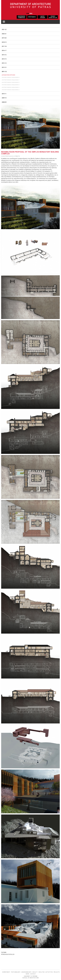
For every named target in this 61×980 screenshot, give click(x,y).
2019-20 (4, 38)
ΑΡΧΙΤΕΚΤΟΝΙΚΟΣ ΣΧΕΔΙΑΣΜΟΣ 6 (11, 82)
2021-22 (4, 30)
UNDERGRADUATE (26, 972)
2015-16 (4, 55)
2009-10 (4, 98)
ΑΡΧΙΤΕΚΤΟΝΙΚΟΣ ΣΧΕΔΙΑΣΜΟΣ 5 (11, 85)
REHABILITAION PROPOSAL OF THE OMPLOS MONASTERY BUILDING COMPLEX (30, 153)
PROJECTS (57, 972)
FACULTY (35, 972)
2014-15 (4, 59)
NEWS (27, 974)
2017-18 (4, 46)
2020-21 (4, 34)
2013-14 (4, 63)
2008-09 (4, 102)
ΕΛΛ (28, 13)
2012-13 (4, 67)
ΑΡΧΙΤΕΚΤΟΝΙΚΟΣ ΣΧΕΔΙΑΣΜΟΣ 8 (11, 77)
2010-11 (4, 94)
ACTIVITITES (49, 972)
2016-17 (4, 51)
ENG (31, 13)
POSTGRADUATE (16, 972)
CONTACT (33, 974)
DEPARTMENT (6, 972)
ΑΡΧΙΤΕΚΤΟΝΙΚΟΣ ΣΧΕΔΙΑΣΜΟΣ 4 (11, 87)
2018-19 (4, 42)
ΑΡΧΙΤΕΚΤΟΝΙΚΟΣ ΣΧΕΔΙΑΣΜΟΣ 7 (11, 80)
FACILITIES (42, 972)
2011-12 (4, 72)
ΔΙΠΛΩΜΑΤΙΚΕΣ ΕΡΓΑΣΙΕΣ (8, 75)
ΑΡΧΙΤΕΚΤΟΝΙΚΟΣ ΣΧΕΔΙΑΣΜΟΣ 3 (11, 90)
